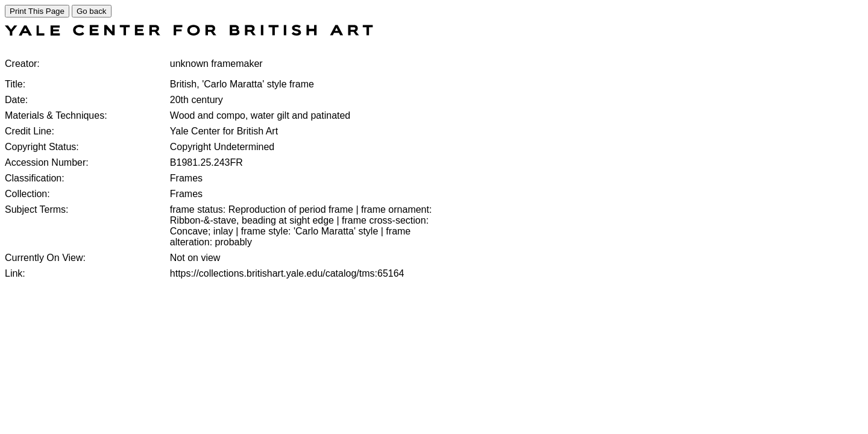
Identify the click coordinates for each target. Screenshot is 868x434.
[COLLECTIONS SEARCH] (189, 32)
